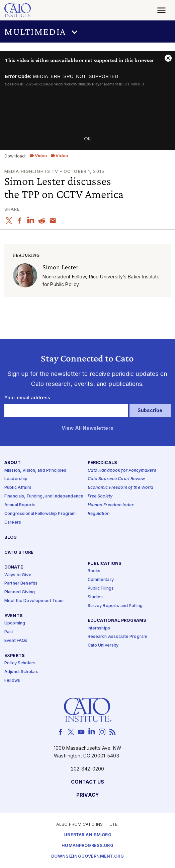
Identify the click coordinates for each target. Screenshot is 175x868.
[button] (87, 32)
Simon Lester (61, 267)
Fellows (12, 681)
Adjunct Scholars (21, 672)
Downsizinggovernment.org (87, 856)
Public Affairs (18, 488)
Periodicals (103, 463)
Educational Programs (117, 621)
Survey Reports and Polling (115, 606)
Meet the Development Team (34, 601)
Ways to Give (18, 575)
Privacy (87, 795)
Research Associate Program (118, 637)
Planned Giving (20, 592)
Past (9, 632)
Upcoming (15, 623)
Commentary (101, 580)
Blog (11, 538)
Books (94, 571)
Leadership (16, 479)
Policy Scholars (20, 663)
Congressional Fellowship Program (40, 514)
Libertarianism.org (87, 835)
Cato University (103, 645)
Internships (99, 628)
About (13, 463)
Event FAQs (16, 641)
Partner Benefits (21, 583)
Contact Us (87, 782)
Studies (95, 597)
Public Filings (101, 588)
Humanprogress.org (87, 846)
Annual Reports (20, 505)
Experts (15, 656)
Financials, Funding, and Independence (44, 496)
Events (14, 616)
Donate (14, 567)
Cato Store (19, 553)
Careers (13, 522)
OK (87, 139)
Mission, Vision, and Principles (35, 471)
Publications (105, 564)
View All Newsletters (87, 428)
